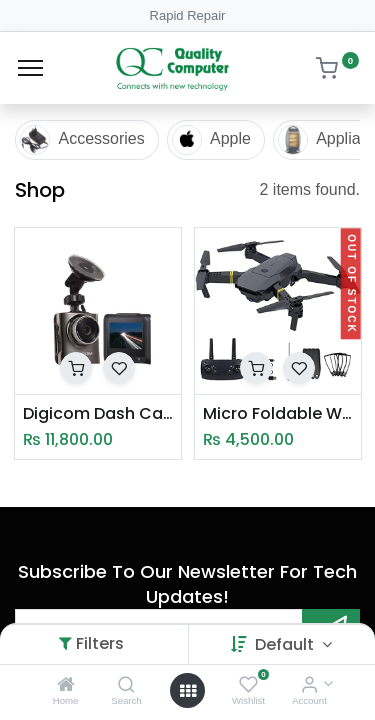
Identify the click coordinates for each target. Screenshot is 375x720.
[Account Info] (309, 685)
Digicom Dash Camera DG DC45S (98, 414)
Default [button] (286, 644)
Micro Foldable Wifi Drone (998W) (278, 414)
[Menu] (30, 68)
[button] (76, 368)
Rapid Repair (188, 15)
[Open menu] (188, 691)
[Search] (126, 685)
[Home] (66, 685)
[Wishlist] (248, 685)
